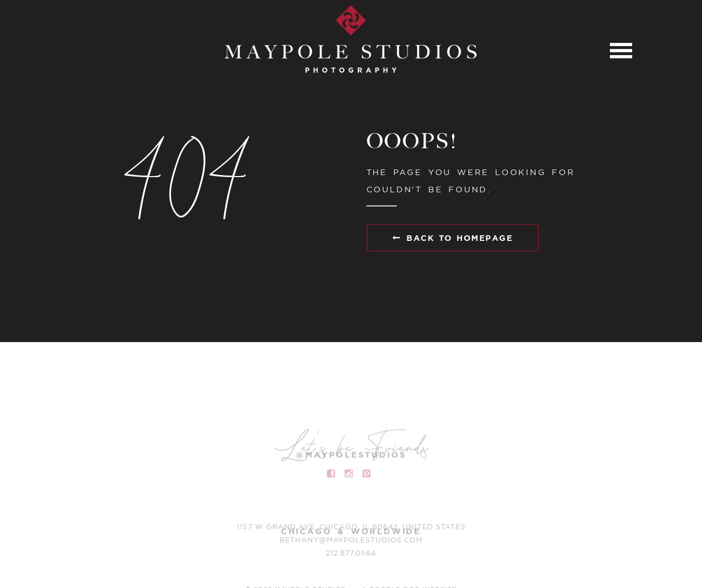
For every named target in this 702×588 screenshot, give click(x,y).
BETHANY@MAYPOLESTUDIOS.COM (351, 541)
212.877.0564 (351, 555)
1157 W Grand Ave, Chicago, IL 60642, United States (351, 528)
